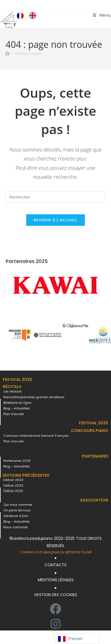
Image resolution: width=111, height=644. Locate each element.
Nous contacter (16, 527)
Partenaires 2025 (17, 461)
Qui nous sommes (18, 505)
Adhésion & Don (16, 516)
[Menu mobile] (102, 15)
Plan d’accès (14, 414)
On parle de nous (17, 510)
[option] (34, 15)
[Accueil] (7, 54)
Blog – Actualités (17, 408)
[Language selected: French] (29, 15)
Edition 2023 (13, 485)
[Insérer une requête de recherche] (56, 197)
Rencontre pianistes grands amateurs (34, 397)
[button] (12, 292)
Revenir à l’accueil (55, 220)
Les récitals (13, 391)
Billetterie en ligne (17, 403)
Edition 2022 (13, 491)
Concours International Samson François (36, 436)
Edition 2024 (13, 480)
